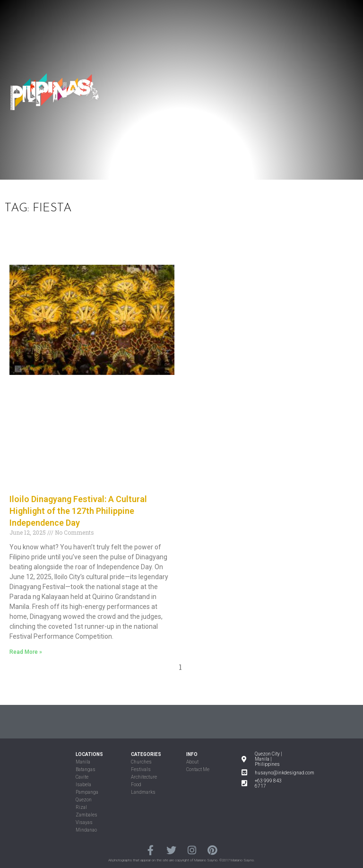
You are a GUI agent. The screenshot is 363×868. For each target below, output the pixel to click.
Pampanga (87, 792)
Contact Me (198, 769)
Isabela (83, 785)
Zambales (86, 815)
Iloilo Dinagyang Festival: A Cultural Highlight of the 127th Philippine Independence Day (78, 511)
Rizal (81, 807)
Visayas (84, 822)
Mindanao (86, 830)
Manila (83, 762)
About (192, 762)
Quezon (84, 800)
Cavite (82, 777)
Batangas (86, 769)
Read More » (26, 652)
